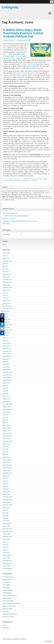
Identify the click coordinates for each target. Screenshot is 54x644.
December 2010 (7, 372)
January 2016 (6, 258)
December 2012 (7, 325)
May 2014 (5, 295)
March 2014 (6, 301)
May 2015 (5, 266)
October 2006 (7, 502)
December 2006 (7, 497)
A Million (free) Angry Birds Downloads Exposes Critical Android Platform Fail (23, 33)
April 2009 (5, 423)
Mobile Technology (14, 179)
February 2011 (7, 367)
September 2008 (7, 441)
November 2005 (7, 531)
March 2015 (6, 272)
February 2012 (7, 343)
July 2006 (5, 510)
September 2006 (7, 505)
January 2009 (6, 431)
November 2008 (7, 436)
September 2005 (7, 537)
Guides (5, 587)
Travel (4, 611)
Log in (4, 625)
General (5, 585)
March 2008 (6, 457)
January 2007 (6, 494)
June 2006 (5, 513)
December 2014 (7, 279)
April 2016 (5, 256)
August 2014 (6, 290)
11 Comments (33, 181)
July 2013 (5, 314)
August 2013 (6, 311)
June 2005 (5, 545)
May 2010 (5, 391)
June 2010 (5, 388)
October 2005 (7, 534)
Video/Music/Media (8, 614)
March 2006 (6, 521)
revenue (23, 181)
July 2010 (5, 386)
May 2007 (5, 484)
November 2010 (7, 375)
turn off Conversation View (35, 140)
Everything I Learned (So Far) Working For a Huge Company (20, 221)
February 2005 (7, 555)
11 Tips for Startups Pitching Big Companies (15, 216)
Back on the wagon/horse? (10, 213)
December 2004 (7, 561)
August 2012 (6, 333)
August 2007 (6, 476)
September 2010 (7, 380)
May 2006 (5, 515)
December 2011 (7, 348)
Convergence (6, 577)
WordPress (6, 628)
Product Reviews (7, 606)
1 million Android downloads (31, 64)
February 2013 (7, 319)
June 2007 (5, 481)
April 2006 (5, 518)
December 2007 (7, 465)
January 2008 (6, 462)
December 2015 (7, 261)
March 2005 (6, 553)
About (4, 245)
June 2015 (5, 264)
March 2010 (6, 396)
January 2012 (6, 346)
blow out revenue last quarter (25, 73)
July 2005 (5, 542)
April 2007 (5, 486)
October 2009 (7, 407)
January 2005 (6, 558)
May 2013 (5, 317)
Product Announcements (10, 603)
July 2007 (5, 478)
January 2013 (6, 322)
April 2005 (5, 550)
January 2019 (6, 253)
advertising (27, 179)
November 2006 (7, 500)
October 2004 (7, 566)
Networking (6, 598)
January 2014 (6, 303)
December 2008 (7, 433)
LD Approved (6, 590)
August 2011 (6, 359)
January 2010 (6, 401)
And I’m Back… (7, 224)
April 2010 (5, 393)
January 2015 (6, 277)
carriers (45, 179)
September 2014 (7, 287)
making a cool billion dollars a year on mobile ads (19, 75)
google (14, 181)
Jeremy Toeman (26, 40)
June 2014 (5, 293)
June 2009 (5, 417)
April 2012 (5, 338)
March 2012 (6, 340)
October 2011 (7, 354)
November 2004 (7, 563)
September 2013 (7, 309)
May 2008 (5, 452)
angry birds (39, 179)
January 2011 (6, 370)
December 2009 (7, 404)
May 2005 (5, 547)
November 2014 (7, 282)
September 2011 (7, 356)
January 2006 (6, 526)
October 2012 (7, 327)
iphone (19, 181)
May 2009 (5, 420)
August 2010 (6, 383)
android (33, 179)
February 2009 (7, 428)
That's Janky (6, 609)
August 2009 (6, 412)
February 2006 (7, 523)
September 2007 (7, 473)
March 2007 (6, 489)
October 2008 (7, 439)
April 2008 (5, 454)
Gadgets (5, 580)
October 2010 (7, 378)
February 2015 (7, 274)
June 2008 (5, 449)
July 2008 (5, 447)
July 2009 (5, 415)
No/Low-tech (6, 601)
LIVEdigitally (10, 7)
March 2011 (6, 364)
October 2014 (7, 285)
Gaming (5, 582)
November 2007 (7, 468)
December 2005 (7, 529)
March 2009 (6, 425)
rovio (27, 181)
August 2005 (6, 539)
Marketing (5, 593)
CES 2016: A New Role (9, 218)
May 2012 (5, 335)
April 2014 (5, 298)
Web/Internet (6, 617)
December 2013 (7, 306)
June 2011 (5, 362)
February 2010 (7, 399)
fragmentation (7, 181)
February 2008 (7, 460)
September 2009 (7, 409)
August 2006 (6, 507)
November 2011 (7, 351)
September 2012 (7, 330)
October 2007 (7, 470)
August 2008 (6, 444)
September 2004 (7, 568)
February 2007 (7, 492)
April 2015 (5, 269)
